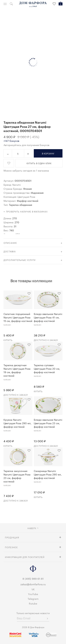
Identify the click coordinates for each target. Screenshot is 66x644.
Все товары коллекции (31, 281)
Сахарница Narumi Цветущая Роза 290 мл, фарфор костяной (48, 474)
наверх (33, 528)
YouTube (33, 594)
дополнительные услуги (20, 260)
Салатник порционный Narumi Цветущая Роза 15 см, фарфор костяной (18, 317)
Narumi (17, 184)
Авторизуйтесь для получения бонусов (26, 145)
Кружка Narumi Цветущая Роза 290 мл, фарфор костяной (17, 423)
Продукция (12, 537)
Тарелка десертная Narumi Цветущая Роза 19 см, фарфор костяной (17, 370)
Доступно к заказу (46, 340)
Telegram (33, 599)
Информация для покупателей (25, 557)
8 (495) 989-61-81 (33, 578)
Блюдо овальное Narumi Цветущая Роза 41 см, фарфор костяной (48, 317)
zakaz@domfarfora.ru (33, 584)
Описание (10, 243)
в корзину (48, 153)
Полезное (11, 547)
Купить (8, 340)
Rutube (33, 603)
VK (33, 589)
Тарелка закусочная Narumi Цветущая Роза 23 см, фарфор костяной (17, 476)
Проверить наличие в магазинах (27, 211)
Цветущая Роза (26, 197)
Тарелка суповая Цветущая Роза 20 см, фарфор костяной (47, 368)
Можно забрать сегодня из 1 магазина (26, 170)
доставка (10, 251)
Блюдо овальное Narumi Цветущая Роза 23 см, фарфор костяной (48, 423)
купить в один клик (39, 163)
